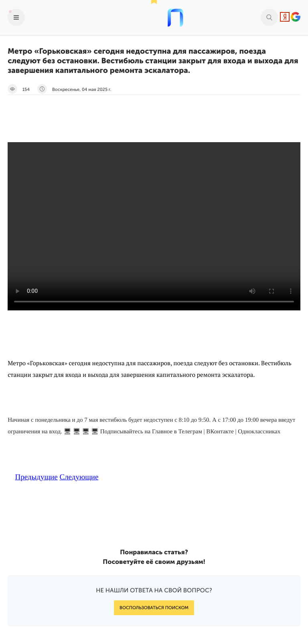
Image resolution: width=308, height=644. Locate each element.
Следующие (79, 477)
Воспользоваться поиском (154, 608)
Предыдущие (36, 477)
